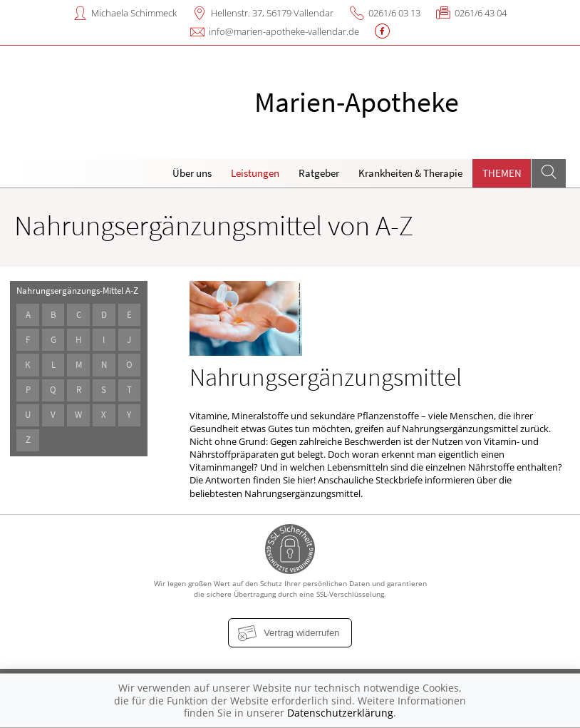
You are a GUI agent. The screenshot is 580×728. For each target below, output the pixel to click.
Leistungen (255, 173)
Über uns (192, 173)
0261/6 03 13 (394, 13)
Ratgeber (319, 173)
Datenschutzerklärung (340, 713)
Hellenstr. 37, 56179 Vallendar (272, 13)
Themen (502, 173)
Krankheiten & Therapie (410, 173)
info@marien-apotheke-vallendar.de (284, 31)
